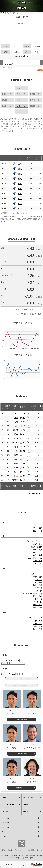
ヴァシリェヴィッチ (34, 541)
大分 (16, 426)
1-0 (24, 413)
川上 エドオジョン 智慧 (31, 594)
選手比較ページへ (21, 686)
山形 (20, 164)
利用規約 (4, 850)
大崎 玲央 (38, 544)
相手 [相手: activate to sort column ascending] (15, 407)
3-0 (24, 463)
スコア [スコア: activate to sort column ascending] (23, 407)
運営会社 (32, 850)
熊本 (16, 463)
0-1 (24, 418)
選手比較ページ (21, 720)
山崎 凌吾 (38, 624)
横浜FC (15, 430)
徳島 (20, 169)
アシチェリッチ (36, 618)
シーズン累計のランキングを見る (29, 314)
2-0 (24, 430)
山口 (16, 438)
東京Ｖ (15, 413)
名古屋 (15, 443)
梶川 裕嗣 (38, 528)
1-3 (24, 472)
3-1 (24, 422)
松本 (16, 434)
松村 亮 (39, 588)
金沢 (16, 459)
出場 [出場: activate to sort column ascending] (28, 158)
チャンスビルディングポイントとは (28, 310)
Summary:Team (29, 797)
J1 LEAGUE (6, 818)
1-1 (24, 438)
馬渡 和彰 (38, 563)
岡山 (16, 476)
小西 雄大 (38, 605)
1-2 (24, 480)
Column (5, 812)
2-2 (24, 443)
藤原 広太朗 (37, 547)
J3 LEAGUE (6, 828)
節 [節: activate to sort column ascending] (2, 407)
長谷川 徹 (38, 531)
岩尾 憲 (39, 580)
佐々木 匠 (38, 602)
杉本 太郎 (38, 596)
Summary (5, 832)
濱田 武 (39, 591)
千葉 (16, 451)
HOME (2, 13)
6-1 (24, 468)
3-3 (24, 476)
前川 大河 (38, 629)
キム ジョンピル (35, 558)
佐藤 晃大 (38, 626)
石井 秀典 (38, 550)
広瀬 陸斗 (38, 561)
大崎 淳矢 (38, 582)
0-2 (24, 434)
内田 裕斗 (38, 555)
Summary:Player (8, 804)
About (25, 812)
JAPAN (26, 804)
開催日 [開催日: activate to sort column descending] (8, 407)
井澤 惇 (39, 599)
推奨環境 (11, 850)
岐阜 (16, 455)
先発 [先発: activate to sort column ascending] (37, 158)
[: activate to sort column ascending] (7, 158)
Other (4, 837)
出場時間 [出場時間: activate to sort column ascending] (35, 407)
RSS (40, 70)
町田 (16, 447)
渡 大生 (39, 621)
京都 (16, 418)
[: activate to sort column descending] (3, 158)
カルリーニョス (36, 574)
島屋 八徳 (38, 585)
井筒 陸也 (38, 552)
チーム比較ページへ (21, 679)
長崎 (16, 422)
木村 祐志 (38, 577)
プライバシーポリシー (21, 850)
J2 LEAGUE (6, 823)
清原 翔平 (38, 607)
